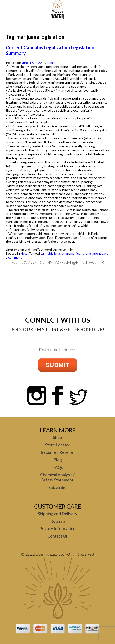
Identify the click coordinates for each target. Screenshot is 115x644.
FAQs (58, 467)
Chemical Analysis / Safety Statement (57, 477)
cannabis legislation (55, 253)
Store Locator (58, 445)
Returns (58, 521)
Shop (57, 437)
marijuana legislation (85, 253)
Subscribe (57, 487)
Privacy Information (57, 528)
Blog (58, 460)
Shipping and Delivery (57, 514)
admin (51, 63)
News (25, 253)
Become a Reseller (57, 452)
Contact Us (57, 536)
